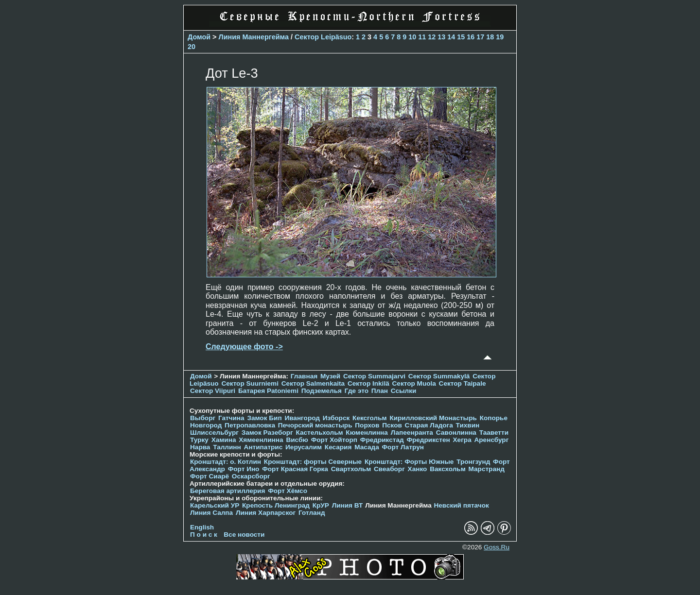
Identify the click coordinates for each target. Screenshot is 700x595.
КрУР (321, 505)
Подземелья (322, 391)
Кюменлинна (367, 433)
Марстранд (487, 469)
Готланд (312, 513)
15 (461, 37)
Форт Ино (244, 469)
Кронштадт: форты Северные (313, 462)
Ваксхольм (448, 469)
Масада (367, 447)
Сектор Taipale (463, 383)
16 (471, 37)
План (380, 391)
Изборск (336, 418)
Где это (357, 391)
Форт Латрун (403, 447)
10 (412, 37)
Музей (330, 376)
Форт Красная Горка (295, 469)
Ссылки (404, 391)
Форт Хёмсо (288, 491)
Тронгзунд (473, 462)
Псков (392, 425)
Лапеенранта (412, 433)
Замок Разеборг (267, 433)
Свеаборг (389, 469)
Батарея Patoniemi (268, 391)
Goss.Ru (497, 547)
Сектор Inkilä (368, 383)
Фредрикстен (428, 440)
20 (192, 47)
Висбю (297, 440)
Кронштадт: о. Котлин (226, 462)
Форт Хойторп (334, 440)
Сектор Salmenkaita (313, 383)
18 (490, 37)
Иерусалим (304, 447)
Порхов (367, 425)
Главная (304, 376)
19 (500, 37)
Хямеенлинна (261, 440)
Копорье (494, 418)
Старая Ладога (429, 425)
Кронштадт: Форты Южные (409, 462)
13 (441, 37)
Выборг (203, 418)
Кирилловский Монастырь (433, 418)
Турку (199, 440)
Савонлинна (456, 433)
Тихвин (468, 425)
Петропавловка (250, 425)
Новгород (206, 425)
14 (451, 37)
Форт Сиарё (210, 476)
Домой (199, 37)
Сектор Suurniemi (250, 383)
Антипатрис (263, 447)
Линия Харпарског (266, 513)
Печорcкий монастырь (315, 425)
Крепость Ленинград (276, 505)
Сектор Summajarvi (374, 376)
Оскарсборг (251, 476)
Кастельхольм (320, 433)
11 (422, 37)
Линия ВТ (348, 505)
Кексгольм (370, 418)
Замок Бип (264, 418)
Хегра (462, 440)
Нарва (200, 447)
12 (432, 37)
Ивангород (302, 418)
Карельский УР (215, 505)
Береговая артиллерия (227, 491)
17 (480, 37)
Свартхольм (351, 469)
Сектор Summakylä (439, 376)
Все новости (244, 535)
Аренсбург (491, 440)
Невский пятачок (461, 505)
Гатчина (231, 418)
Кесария (338, 447)
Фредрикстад (382, 440)
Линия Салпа (211, 513)
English (202, 527)
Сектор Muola (414, 383)
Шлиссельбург (214, 433)
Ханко (418, 469)
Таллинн (227, 447)
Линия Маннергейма (254, 37)
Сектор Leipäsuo (323, 37)
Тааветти (494, 433)
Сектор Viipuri (213, 391)
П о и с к (204, 535)
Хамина (224, 440)
